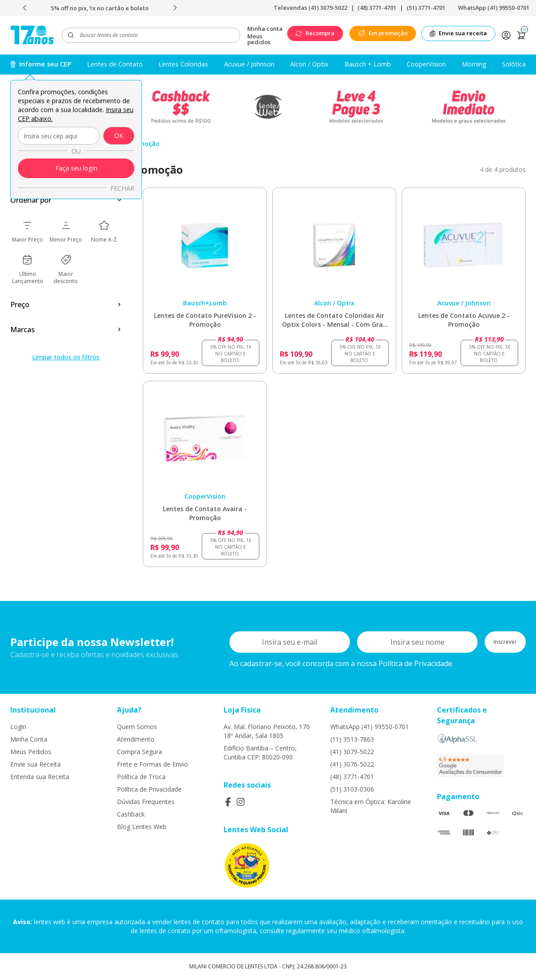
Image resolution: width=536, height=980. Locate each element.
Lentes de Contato (115, 64)
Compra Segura (139, 752)
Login (18, 727)
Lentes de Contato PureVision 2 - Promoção (205, 320)
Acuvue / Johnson (249, 64)
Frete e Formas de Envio (152, 764)
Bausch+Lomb (205, 303)
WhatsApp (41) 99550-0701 (494, 8)
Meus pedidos (259, 39)
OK (119, 136)
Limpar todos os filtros (66, 357)
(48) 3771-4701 (377, 8)
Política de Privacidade (149, 789)
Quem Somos (137, 727)
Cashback (131, 814)
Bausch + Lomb (368, 64)
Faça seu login (76, 168)
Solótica (514, 64)
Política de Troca (141, 777)
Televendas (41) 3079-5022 (310, 8)
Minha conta (265, 29)
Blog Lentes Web (142, 827)
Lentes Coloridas (183, 64)
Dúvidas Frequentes (146, 802)
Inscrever (505, 642)
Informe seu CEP (41, 64)
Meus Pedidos (31, 752)
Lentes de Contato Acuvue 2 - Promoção (464, 320)
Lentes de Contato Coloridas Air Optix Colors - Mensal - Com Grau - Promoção (334, 320)
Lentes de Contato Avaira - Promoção (205, 513)
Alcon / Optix (309, 64)
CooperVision (426, 64)
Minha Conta (29, 739)
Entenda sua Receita (40, 777)
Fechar (122, 188)
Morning (474, 64)
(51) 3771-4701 (426, 8)
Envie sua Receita (35, 764)
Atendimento (136, 739)
